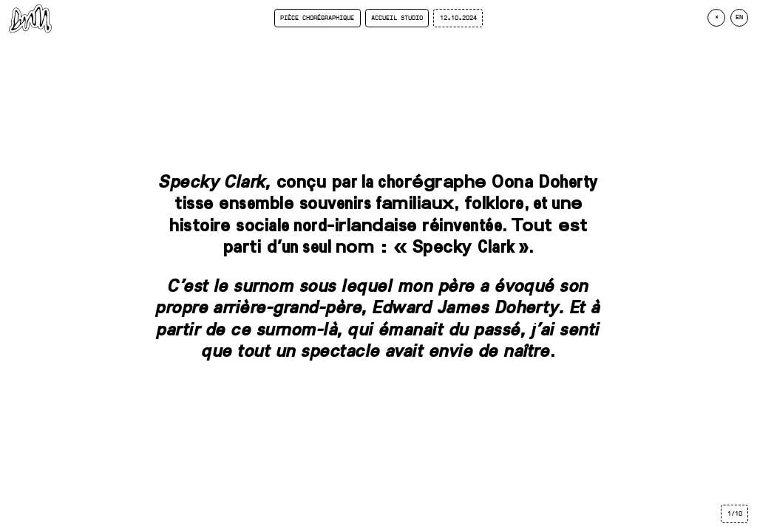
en (739, 17)
